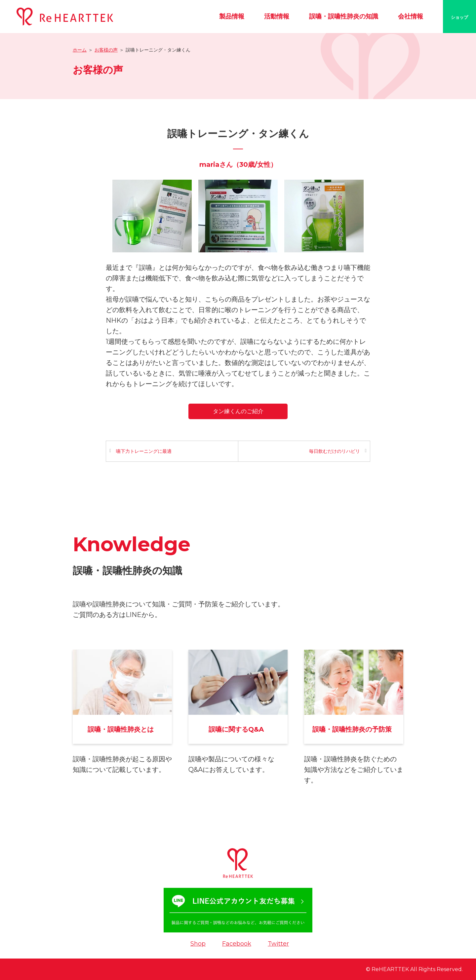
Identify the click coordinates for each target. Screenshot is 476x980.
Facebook (237, 944)
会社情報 (411, 16)
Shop (198, 944)
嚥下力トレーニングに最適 (144, 451)
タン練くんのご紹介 (238, 411)
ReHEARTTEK (390, 969)
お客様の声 (106, 50)
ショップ (459, 17)
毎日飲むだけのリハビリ (335, 451)
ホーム (80, 50)
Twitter (278, 944)
